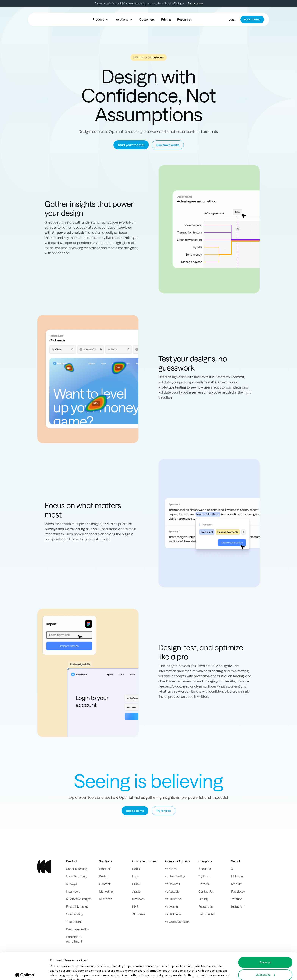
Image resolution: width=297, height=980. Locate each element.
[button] (101, 19)
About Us (205, 869)
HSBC (136, 884)
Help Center (207, 914)
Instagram (238, 907)
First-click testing (77, 907)
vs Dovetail (172, 884)
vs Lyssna (172, 907)
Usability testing (77, 869)
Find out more (195, 3)
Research (106, 899)
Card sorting (75, 914)
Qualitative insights (79, 899)
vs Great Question (177, 922)
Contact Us (206, 891)
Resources (185, 19)
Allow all (265, 945)
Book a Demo (252, 19)
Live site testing (76, 876)
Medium (237, 884)
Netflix (136, 869)
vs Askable (172, 891)
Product (105, 869)
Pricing (166, 19)
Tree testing (74, 922)
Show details (59, 973)
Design (104, 876)
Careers (204, 884)
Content (105, 884)
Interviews (73, 891)
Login (232, 19)
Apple (136, 891)
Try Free (204, 876)
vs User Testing (175, 876)
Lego (136, 876)
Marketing (106, 891)
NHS (135, 907)
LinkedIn (237, 876)
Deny (265, 970)
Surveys (71, 884)
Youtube (237, 899)
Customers (147, 19)
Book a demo (135, 811)
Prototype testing (78, 929)
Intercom (138, 899)
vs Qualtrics (173, 899)
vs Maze (171, 869)
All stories (139, 914)
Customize (265, 957)
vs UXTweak (173, 914)
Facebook (238, 891)
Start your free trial (131, 145)
